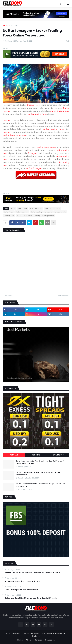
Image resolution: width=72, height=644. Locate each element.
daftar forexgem (22, 212)
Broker (15, 25)
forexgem (7, 120)
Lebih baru (9, 296)
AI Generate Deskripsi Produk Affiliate (22, 581)
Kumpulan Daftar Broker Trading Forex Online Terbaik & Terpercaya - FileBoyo (36, 635)
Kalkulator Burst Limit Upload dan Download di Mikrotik (31, 598)
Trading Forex (9, 216)
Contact (38, 640)
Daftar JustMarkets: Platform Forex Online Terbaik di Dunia (32, 573)
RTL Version (50, 640)
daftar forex (8, 212)
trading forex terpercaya (15, 135)
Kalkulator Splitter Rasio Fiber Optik (21, 590)
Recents (36, 455)
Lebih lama (63, 296)
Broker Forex (22, 208)
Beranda (7, 25)
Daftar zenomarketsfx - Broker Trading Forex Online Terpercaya (40, 485)
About (29, 640)
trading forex (33, 105)
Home (20, 640)
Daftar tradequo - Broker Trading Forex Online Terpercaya (38, 474)
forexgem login (60, 212)
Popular (14, 455)
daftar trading (36, 212)
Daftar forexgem (34, 168)
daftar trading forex (60, 111)
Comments (58, 455)
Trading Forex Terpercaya (44, 216)
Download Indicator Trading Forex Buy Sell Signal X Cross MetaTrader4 (40, 462)
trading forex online (46, 147)
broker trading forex (52, 208)
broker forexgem (36, 208)
